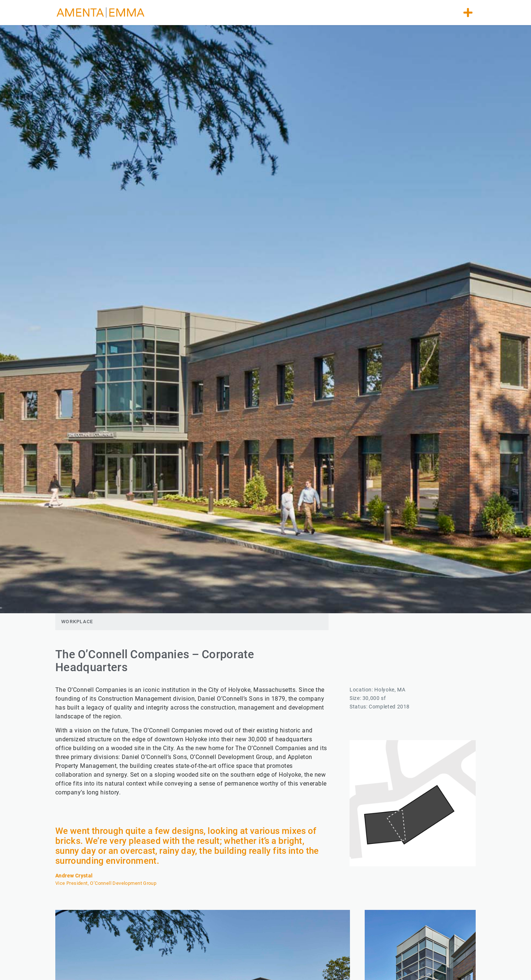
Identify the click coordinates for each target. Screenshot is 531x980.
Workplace (77, 622)
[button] (468, 13)
